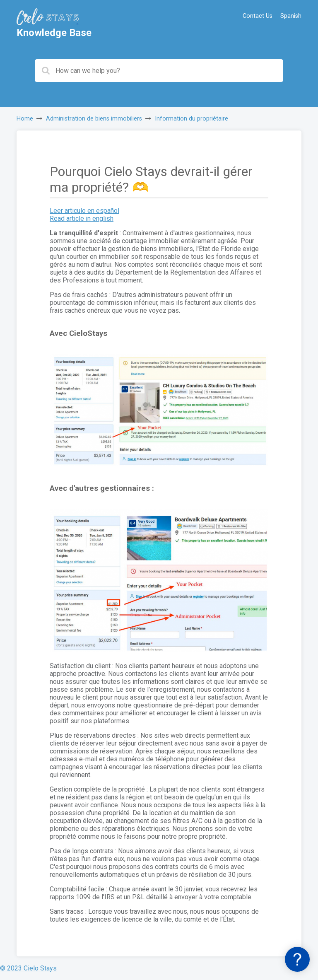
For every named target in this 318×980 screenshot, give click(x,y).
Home (25, 119)
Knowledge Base (54, 33)
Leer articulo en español (84, 211)
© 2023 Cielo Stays (28, 968)
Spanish (291, 16)
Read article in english (82, 218)
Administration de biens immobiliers (94, 119)
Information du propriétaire (192, 119)
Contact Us (258, 16)
